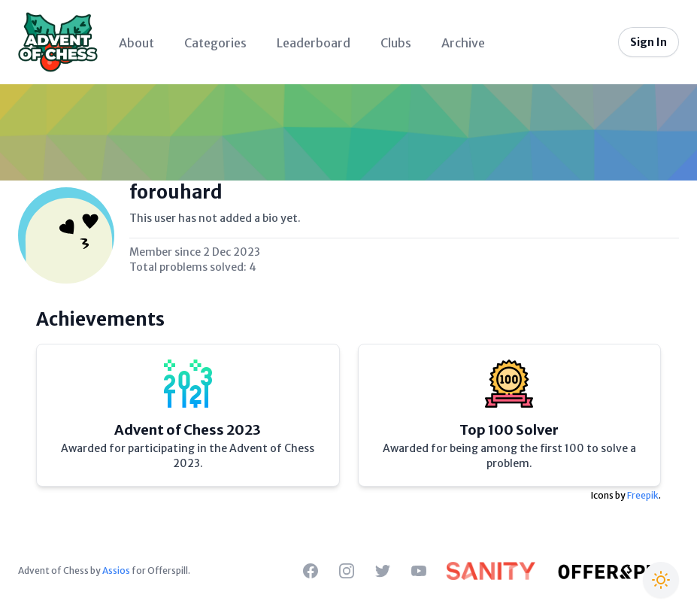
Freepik (643, 495)
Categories (215, 43)
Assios (116, 570)
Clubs (396, 43)
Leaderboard (314, 43)
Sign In (649, 42)
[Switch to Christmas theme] (661, 580)
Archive (463, 43)
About (136, 43)
